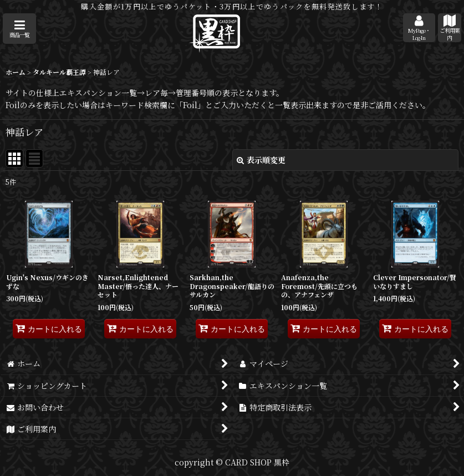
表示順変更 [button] (261, 160)
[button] (19, 29)
